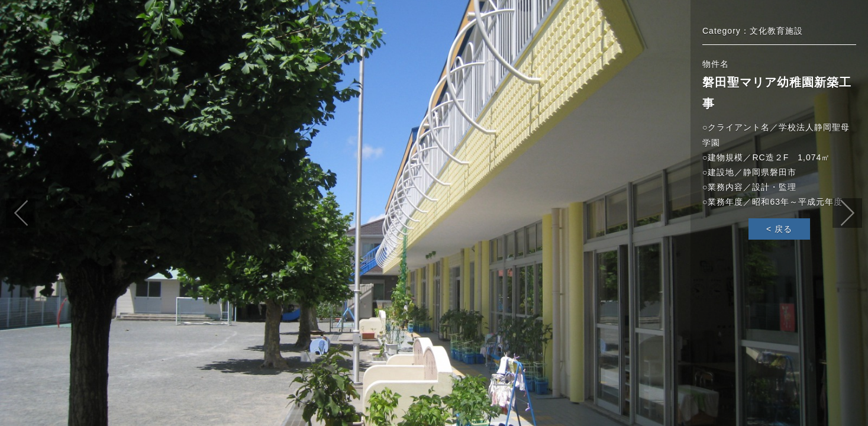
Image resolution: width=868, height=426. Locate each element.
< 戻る (779, 229)
